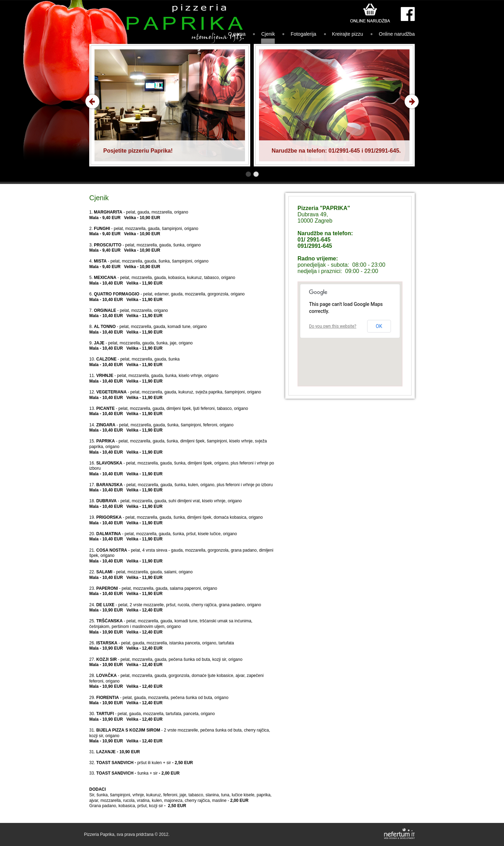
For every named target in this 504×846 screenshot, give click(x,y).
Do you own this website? (333, 326)
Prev (92, 102)
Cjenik (268, 34)
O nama (237, 34)
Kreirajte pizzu (348, 34)
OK (379, 326)
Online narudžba (397, 34)
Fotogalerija (303, 34)
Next (412, 102)
